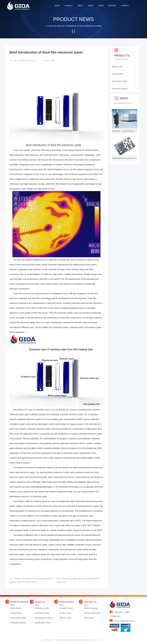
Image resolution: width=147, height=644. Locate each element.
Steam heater (118, 74)
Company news (66, 608)
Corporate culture (42, 613)
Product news (65, 613)
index (57, 6)
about (80, 6)
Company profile (42, 608)
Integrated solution (120, 89)
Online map (89, 618)
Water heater (117, 67)
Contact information (92, 613)
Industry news (65, 618)
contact (125, 6)
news (91, 6)
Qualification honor (43, 623)
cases (101, 6)
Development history (44, 618)
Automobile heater (120, 81)
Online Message (91, 608)
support (112, 6)
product (69, 6)
